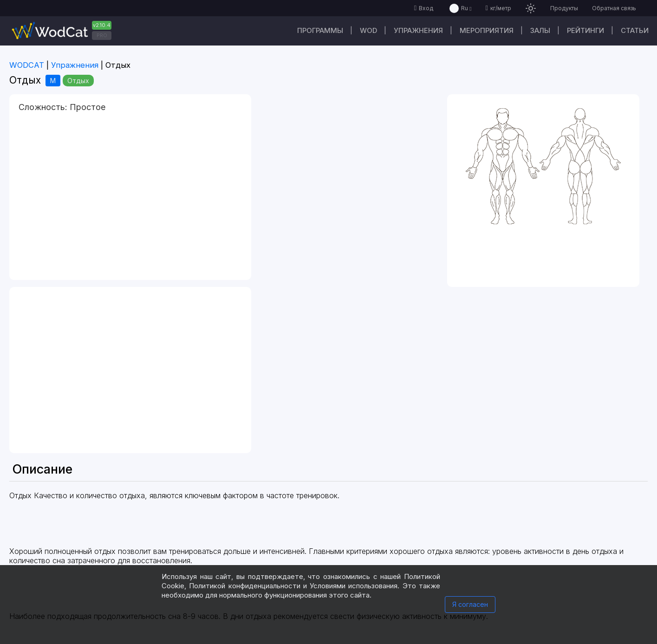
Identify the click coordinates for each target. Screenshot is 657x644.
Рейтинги (585, 30)
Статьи (635, 30)
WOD (368, 30)
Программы (320, 30)
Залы (540, 30)
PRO (102, 35)
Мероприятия (487, 30)
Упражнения (418, 30)
